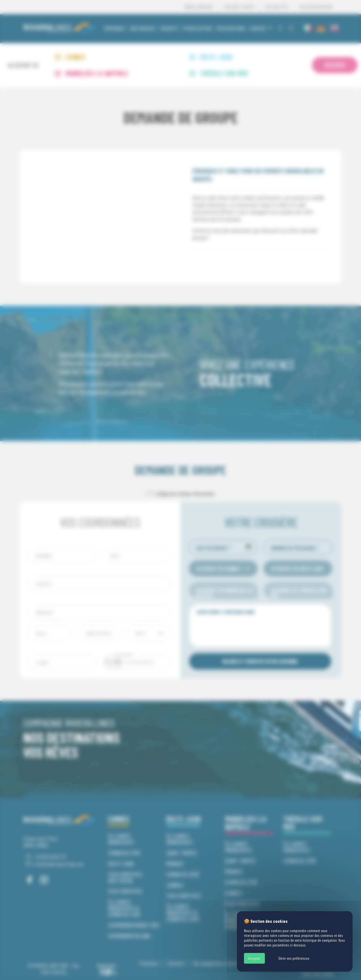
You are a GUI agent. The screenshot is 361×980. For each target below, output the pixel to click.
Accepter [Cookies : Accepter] (254, 958)
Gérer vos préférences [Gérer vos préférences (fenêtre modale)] (294, 958)
